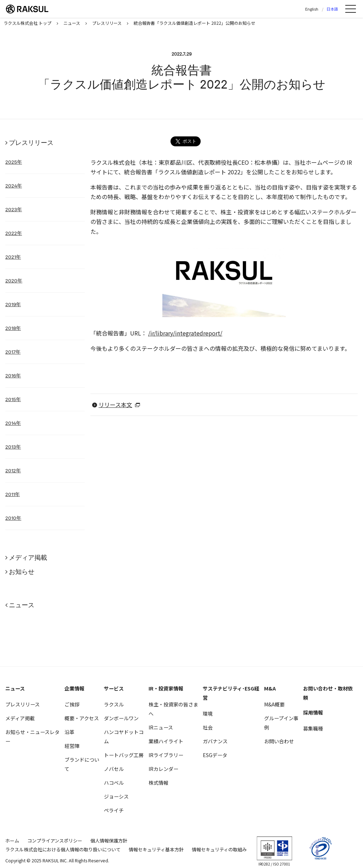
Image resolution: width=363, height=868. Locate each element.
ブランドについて (82, 764)
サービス (114, 688)
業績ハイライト (166, 741)
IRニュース (161, 727)
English (312, 9)
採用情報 (313, 712)
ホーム (12, 841)
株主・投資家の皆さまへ (173, 709)
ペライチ (114, 810)
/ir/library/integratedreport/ (185, 333)
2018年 (13, 328)
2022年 (14, 233)
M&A (270, 688)
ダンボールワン (121, 718)
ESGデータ (215, 755)
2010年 (13, 518)
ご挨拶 (72, 704)
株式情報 (158, 783)
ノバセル (114, 769)
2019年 (13, 304)
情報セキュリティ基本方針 (156, 849)
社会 (208, 727)
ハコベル (114, 783)
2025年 (14, 162)
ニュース (22, 605)
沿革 (69, 732)
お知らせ (22, 572)
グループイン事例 (281, 723)
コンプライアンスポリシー (55, 841)
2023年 (14, 209)
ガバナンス (215, 741)
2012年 (13, 470)
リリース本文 (115, 405)
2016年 (13, 376)
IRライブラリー (166, 755)
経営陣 (72, 746)
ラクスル (114, 704)
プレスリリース (31, 143)
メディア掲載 (28, 557)
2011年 (13, 494)
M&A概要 (274, 704)
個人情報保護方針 (109, 841)
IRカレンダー (163, 769)
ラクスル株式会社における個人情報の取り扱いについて (63, 849)
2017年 (13, 352)
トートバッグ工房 (124, 755)
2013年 (13, 447)
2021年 (13, 257)
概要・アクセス (82, 718)
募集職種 (313, 728)
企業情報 (74, 688)
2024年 (14, 186)
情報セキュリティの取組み (219, 849)
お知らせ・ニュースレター (32, 737)
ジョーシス (116, 796)
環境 (208, 714)
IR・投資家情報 (166, 688)
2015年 (13, 399)
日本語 (332, 9)
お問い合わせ (279, 741)
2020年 (14, 281)
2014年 (13, 423)
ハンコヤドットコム (124, 737)
